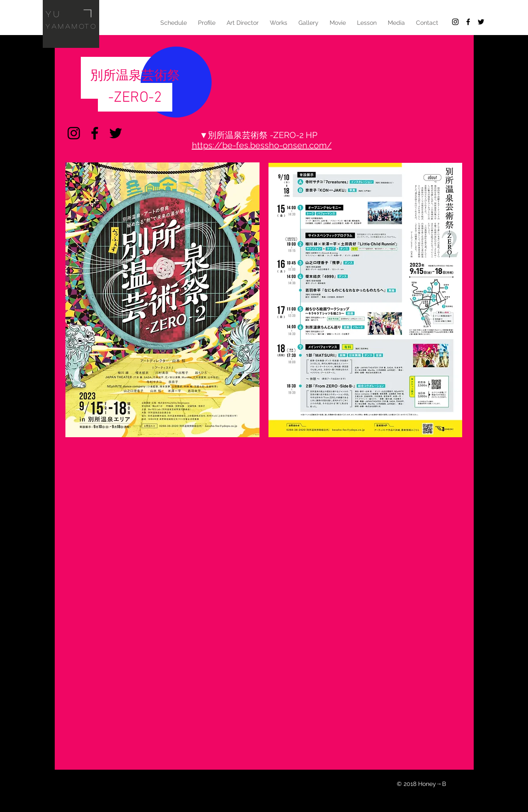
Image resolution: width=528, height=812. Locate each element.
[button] (243, 23)
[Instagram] (74, 133)
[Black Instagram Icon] (455, 22)
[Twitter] (116, 133)
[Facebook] (95, 133)
